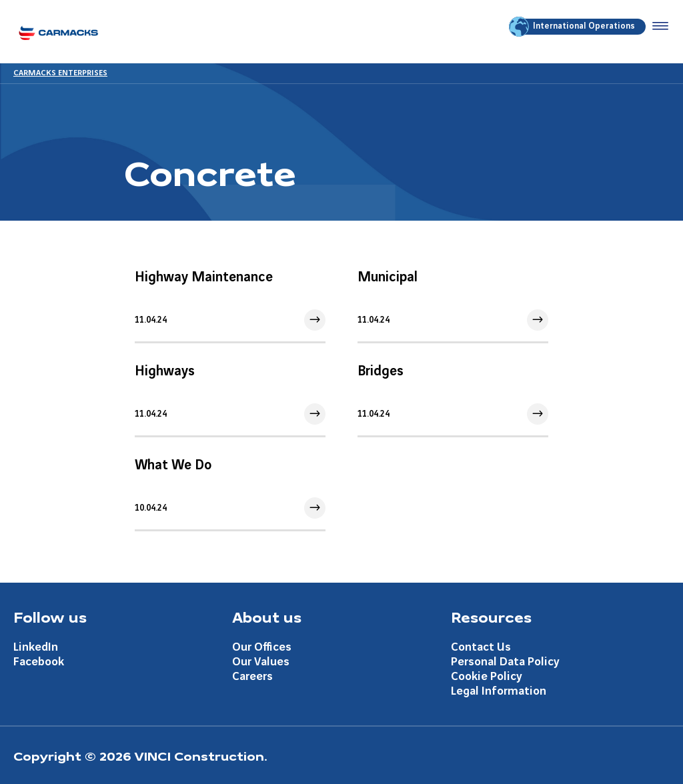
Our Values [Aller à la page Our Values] (261, 662)
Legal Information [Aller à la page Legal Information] (499, 691)
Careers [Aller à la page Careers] (252, 676)
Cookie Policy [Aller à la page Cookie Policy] (487, 676)
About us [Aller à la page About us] (267, 617)
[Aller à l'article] (230, 300)
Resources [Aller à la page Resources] (491, 617)
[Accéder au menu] (658, 27)
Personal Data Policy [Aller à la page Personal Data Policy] (505, 662)
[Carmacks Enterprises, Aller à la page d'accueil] (58, 31)
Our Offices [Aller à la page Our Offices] (262, 647)
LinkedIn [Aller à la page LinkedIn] (36, 647)
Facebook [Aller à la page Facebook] (39, 662)
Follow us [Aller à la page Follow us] (50, 617)
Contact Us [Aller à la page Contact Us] (481, 647)
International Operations (573, 27)
